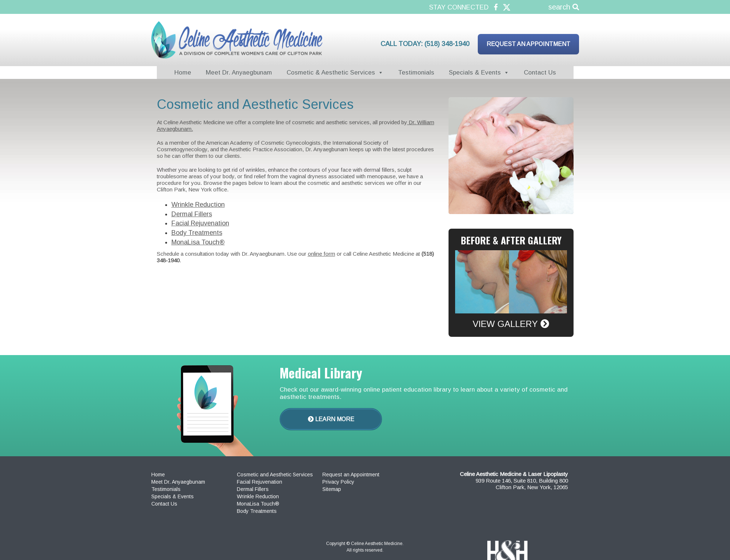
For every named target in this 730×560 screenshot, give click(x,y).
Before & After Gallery (511, 240)
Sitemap (332, 489)
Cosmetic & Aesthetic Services (331, 73)
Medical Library (321, 372)
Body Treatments (197, 233)
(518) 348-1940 (447, 44)
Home (183, 73)
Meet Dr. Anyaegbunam (239, 73)
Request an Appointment (528, 44)
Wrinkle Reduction (198, 205)
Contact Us (540, 73)
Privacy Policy (338, 482)
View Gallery (511, 324)
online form (321, 254)
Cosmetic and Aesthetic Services (275, 475)
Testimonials (416, 73)
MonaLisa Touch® (198, 242)
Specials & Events (475, 73)
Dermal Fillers (192, 214)
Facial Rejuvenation (200, 223)
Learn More (331, 419)
